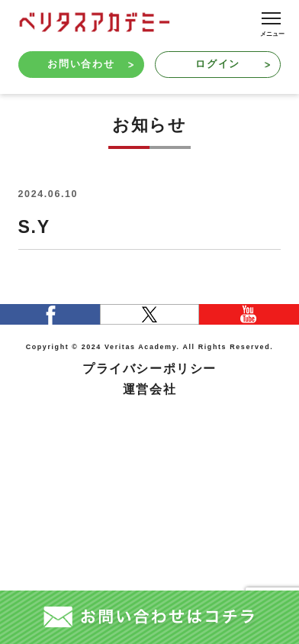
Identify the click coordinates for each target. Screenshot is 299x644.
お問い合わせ (90, 64)
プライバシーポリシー (149, 368)
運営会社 (149, 389)
